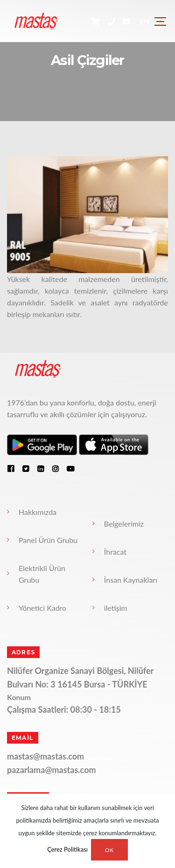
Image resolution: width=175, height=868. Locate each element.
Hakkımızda (38, 512)
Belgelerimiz (124, 524)
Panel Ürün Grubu (48, 540)
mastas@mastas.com (45, 756)
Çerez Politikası (67, 850)
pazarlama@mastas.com (52, 770)
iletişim (116, 608)
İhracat (115, 552)
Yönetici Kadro (42, 608)
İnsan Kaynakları (131, 580)
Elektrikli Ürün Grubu (42, 574)
